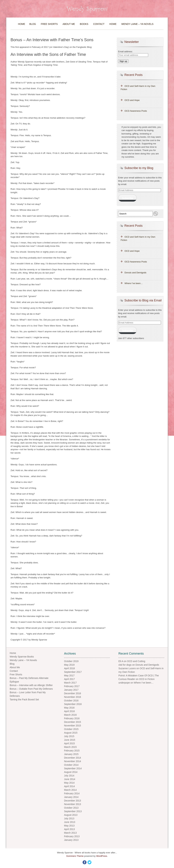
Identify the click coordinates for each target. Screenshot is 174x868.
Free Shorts (49, 24)
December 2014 (73, 758)
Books (84, 24)
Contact (99, 24)
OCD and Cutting (136, 661)
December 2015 (73, 722)
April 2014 (69, 786)
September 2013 (73, 811)
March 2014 (70, 790)
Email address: (125, 51)
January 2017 (71, 690)
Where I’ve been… (134, 283)
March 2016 (70, 715)
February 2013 (72, 836)
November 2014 (73, 761)
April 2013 (69, 829)
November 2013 (73, 804)
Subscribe (127, 198)
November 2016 (73, 697)
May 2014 (69, 783)
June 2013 (70, 822)
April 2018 (69, 668)
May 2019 (69, 665)
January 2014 (71, 797)
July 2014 (69, 776)
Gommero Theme (75, 856)
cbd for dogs (125, 665)
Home (22, 24)
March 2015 (70, 747)
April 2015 (69, 743)
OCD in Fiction (147, 679)
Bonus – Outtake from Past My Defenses (31, 689)
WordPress (102, 856)
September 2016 (73, 704)
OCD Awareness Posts (136, 111)
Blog (33, 24)
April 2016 (69, 711)
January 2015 (71, 754)
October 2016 (71, 701)
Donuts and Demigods (136, 273)
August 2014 (71, 772)
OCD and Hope (132, 100)
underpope (124, 683)
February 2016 (72, 718)
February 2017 (72, 686)
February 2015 (72, 751)
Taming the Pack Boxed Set (24, 700)
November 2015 (73, 726)
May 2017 (69, 676)
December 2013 (73, 801)
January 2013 (71, 840)
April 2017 (69, 679)
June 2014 (70, 779)
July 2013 (69, 818)
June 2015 (70, 740)
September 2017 (73, 672)
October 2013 (71, 808)
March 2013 (70, 833)
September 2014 (73, 768)
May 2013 (69, 826)
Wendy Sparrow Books (22, 657)
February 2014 (72, 793)
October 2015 (71, 729)
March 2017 (70, 683)
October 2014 (71, 765)
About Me (69, 24)
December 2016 (73, 693)
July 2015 (69, 736)
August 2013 (71, 815)
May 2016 (69, 708)
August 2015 (71, 733)
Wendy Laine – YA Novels (137, 24)
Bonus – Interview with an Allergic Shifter (31, 685)
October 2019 (71, 661)
